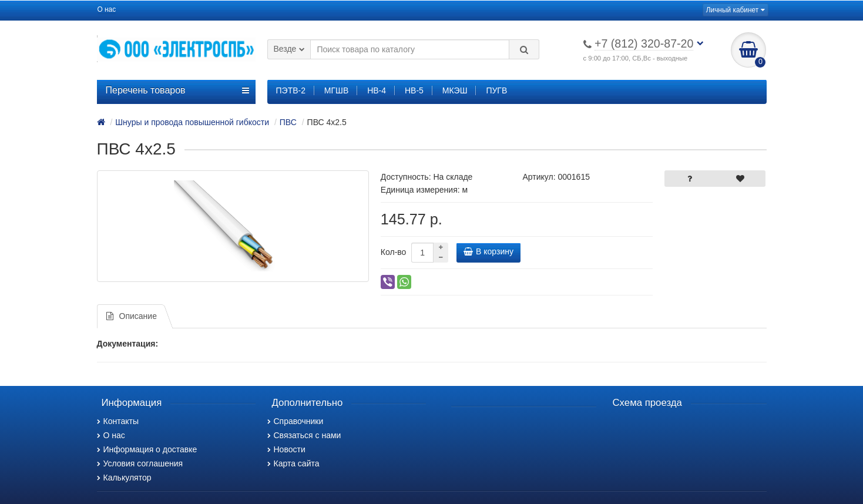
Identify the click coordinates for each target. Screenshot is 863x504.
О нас (107, 9)
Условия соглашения (140, 463)
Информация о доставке (147, 449)
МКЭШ (455, 90)
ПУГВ (496, 90)
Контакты (118, 421)
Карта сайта (293, 463)
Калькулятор (124, 478)
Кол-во (394, 252)
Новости (286, 449)
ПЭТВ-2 (291, 90)
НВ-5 (414, 90)
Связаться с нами (304, 435)
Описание (132, 316)
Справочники (295, 421)
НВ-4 (377, 90)
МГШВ (336, 90)
